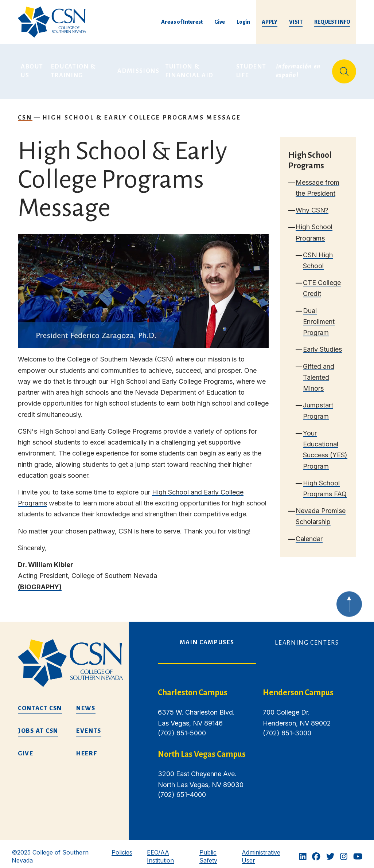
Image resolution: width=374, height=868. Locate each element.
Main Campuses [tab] (207, 637)
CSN (25, 112)
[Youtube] (358, 852)
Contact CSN (40, 703)
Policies (122, 847)
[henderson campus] (309, 688)
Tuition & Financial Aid (190, 69)
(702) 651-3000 (287, 728)
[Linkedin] (303, 852)
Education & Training (74, 69)
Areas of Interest (182, 22)
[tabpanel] (257, 744)
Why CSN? (312, 205)
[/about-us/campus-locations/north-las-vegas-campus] (204, 749)
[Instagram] (344, 852)
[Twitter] (330, 852)
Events (89, 726)
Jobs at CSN (38, 726)
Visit (296, 22)
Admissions (139, 68)
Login (243, 22)
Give (220, 22)
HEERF (87, 748)
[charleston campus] (204, 688)
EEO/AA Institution (160, 851)
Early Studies (322, 344)
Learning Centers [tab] (307, 638)
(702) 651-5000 (182, 728)
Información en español (299, 69)
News (86, 703)
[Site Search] (344, 69)
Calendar (309, 533)
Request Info (332, 22)
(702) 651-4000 (182, 789)
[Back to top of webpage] (349, 607)
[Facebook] (316, 852)
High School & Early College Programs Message (142, 112)
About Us (33, 69)
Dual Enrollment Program (319, 316)
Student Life (252, 69)
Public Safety (208, 851)
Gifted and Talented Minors (319, 372)
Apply (270, 22)
